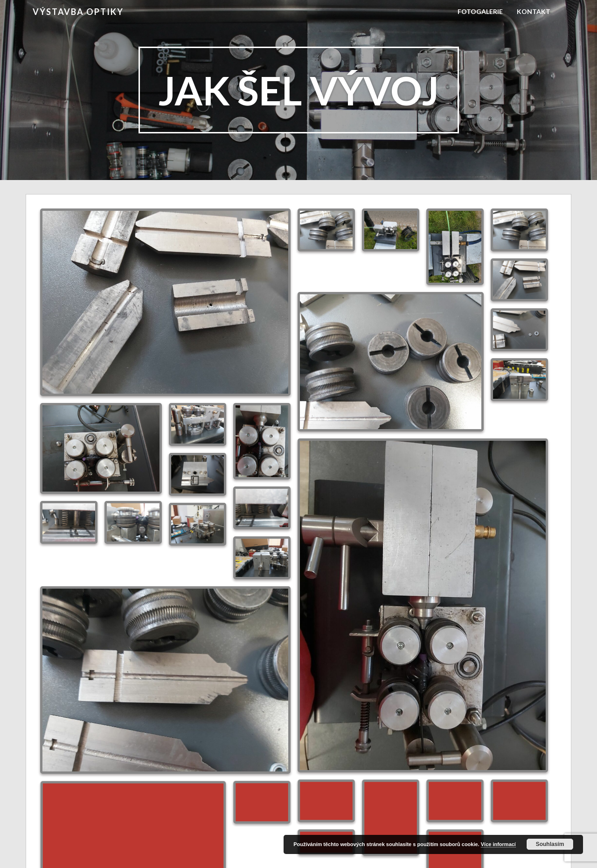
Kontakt (534, 11)
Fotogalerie (480, 11)
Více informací (498, 844)
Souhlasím (550, 844)
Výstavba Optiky (78, 12)
